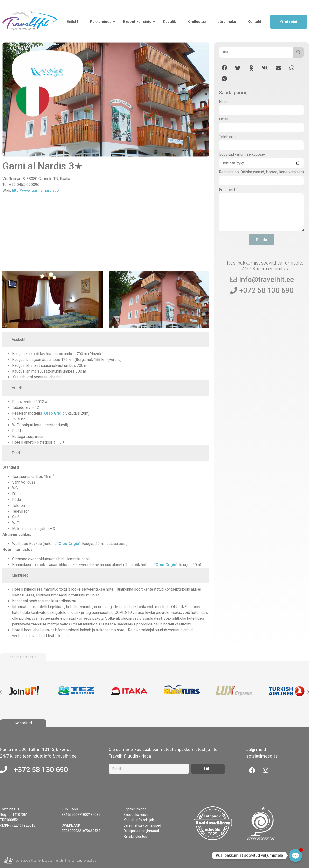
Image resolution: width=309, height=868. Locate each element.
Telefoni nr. (228, 137)
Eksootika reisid (138, 22)
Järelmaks (227, 22)
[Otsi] (256, 52)
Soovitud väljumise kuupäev (242, 155)
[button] (224, 68)
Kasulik (169, 22)
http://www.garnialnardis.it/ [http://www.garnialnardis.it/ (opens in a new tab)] (36, 190)
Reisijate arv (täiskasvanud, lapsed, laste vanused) (261, 172)
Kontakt (254, 22)
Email (224, 119)
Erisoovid (227, 190)
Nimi (223, 102)
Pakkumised (102, 22)
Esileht (73, 22)
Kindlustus (197, 22)
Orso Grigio (54, 413)
